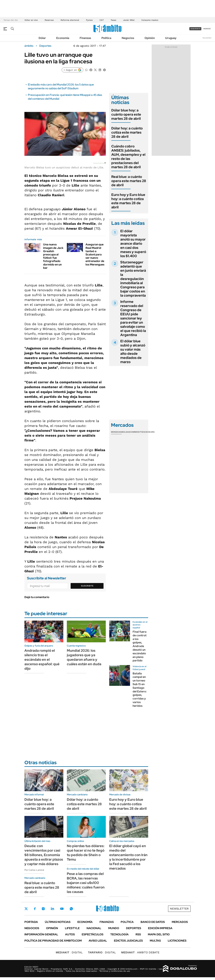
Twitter (26, 909)
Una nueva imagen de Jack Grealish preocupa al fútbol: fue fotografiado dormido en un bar (53, 256)
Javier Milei (129, 20)
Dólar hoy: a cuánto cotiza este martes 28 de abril (127, 132)
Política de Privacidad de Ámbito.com (53, 941)
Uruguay (171, 38)
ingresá (207, 29)
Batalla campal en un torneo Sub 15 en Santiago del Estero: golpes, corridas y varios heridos (140, 690)
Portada (31, 922)
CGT (102, 20)
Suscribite (87, 586)
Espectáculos (93, 934)
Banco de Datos (153, 922)
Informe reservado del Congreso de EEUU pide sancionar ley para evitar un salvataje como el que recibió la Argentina (133, 318)
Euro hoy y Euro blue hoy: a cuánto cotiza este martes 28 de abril (128, 201)
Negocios (128, 38)
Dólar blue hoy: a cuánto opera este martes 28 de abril (126, 114)
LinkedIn (52, 909)
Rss (138, 934)
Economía (63, 38)
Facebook (35, 909)
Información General (41, 934)
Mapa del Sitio (159, 934)
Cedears (150, 432)
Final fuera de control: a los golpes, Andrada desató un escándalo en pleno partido (140, 646)
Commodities (137, 432)
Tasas (113, 20)
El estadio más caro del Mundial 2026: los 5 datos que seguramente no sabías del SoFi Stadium (61, 86)
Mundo (114, 928)
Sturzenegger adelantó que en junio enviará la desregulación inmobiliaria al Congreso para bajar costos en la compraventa (133, 279)
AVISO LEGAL (98, 941)
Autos (70, 934)
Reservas (49, 20)
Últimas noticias (58, 922)
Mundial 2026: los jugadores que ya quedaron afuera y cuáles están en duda (84, 657)
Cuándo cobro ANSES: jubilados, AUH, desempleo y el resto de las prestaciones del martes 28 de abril (128, 157)
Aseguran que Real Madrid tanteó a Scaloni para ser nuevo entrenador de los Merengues (95, 254)
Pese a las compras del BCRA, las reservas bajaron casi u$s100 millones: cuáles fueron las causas (86, 883)
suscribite (195, 29)
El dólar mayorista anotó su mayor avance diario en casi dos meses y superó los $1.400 (133, 243)
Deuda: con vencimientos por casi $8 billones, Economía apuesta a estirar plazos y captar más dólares (44, 855)
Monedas (116, 432)
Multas (155, 941)
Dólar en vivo (31, 20)
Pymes (89, 20)
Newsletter (207, 38)
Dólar (42, 38)
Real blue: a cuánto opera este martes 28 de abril (129, 181)
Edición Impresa (160, 928)
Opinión (150, 38)
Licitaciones (177, 941)
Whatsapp (71, 909)
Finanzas (85, 38)
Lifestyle (72, 928)
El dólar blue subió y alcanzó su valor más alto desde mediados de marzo (133, 351)
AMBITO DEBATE (140, 952)
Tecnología (119, 934)
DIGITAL (69, 952)
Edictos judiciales (128, 941)
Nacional (94, 928)
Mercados (180, 922)
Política (106, 38)
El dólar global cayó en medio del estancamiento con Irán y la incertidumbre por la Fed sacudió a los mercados (128, 857)
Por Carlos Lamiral (34, 870)
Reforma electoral (70, 20)
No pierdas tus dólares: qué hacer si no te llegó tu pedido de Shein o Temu (86, 853)
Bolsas (126, 432)
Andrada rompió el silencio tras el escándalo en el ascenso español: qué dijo (42, 660)
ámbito (29, 46)
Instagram (43, 909)
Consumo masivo (150, 20)
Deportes (45, 46)
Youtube (62, 909)
